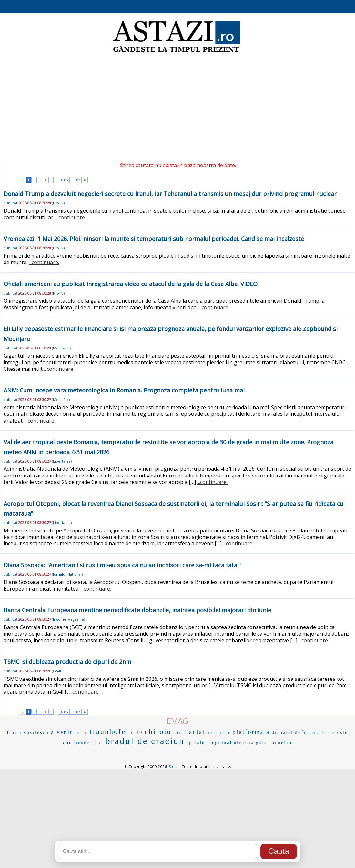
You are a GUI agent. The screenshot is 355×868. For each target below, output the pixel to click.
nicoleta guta (250, 743)
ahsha (180, 733)
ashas (81, 733)
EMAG (177, 721)
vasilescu (36, 732)
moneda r (219, 732)
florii (15, 732)
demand (282, 732)
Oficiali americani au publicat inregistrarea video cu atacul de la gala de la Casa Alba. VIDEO (131, 284)
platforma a (251, 732)
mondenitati (89, 743)
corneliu (280, 742)
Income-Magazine (68, 619)
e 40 (137, 732)
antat (197, 732)
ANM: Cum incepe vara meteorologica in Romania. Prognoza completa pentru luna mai (124, 390)
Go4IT (58, 671)
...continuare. (71, 217)
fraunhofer (110, 731)
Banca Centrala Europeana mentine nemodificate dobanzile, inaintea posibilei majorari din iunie (137, 610)
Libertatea (62, 461)
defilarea (308, 732)
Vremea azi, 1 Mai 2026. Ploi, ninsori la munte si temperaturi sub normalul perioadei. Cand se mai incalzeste (154, 239)
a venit (62, 732)
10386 (64, 180)
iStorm (174, 767)
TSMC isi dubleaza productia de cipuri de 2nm (67, 662)
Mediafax (61, 399)
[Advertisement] (177, 107)
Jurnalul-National (67, 574)
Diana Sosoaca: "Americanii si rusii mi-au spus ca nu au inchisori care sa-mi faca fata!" (122, 565)
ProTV (58, 203)
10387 (76, 180)
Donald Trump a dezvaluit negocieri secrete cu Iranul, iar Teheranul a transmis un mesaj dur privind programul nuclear (170, 194)
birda (329, 733)
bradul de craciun (145, 741)
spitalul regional (209, 742)
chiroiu (158, 731)
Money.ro (61, 348)
